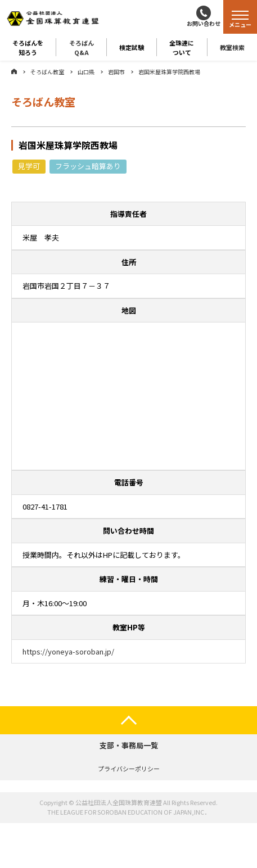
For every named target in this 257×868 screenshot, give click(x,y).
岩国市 (116, 72)
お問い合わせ (204, 23)
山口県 (86, 72)
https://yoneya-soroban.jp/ (68, 651)
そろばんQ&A (82, 47)
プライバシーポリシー (129, 769)
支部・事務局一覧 (129, 745)
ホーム (14, 71)
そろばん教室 (47, 72)
